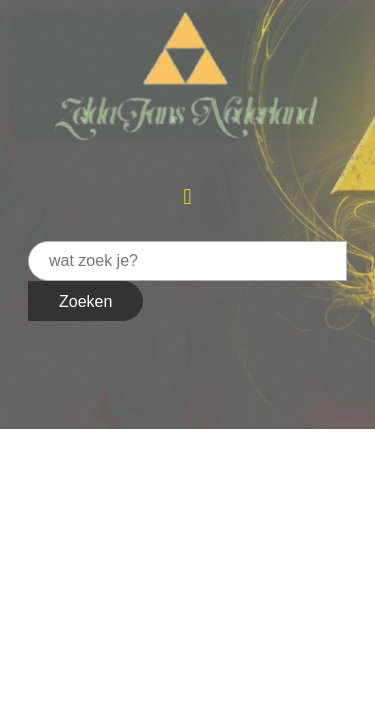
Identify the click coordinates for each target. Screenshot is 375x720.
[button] (187, 196)
